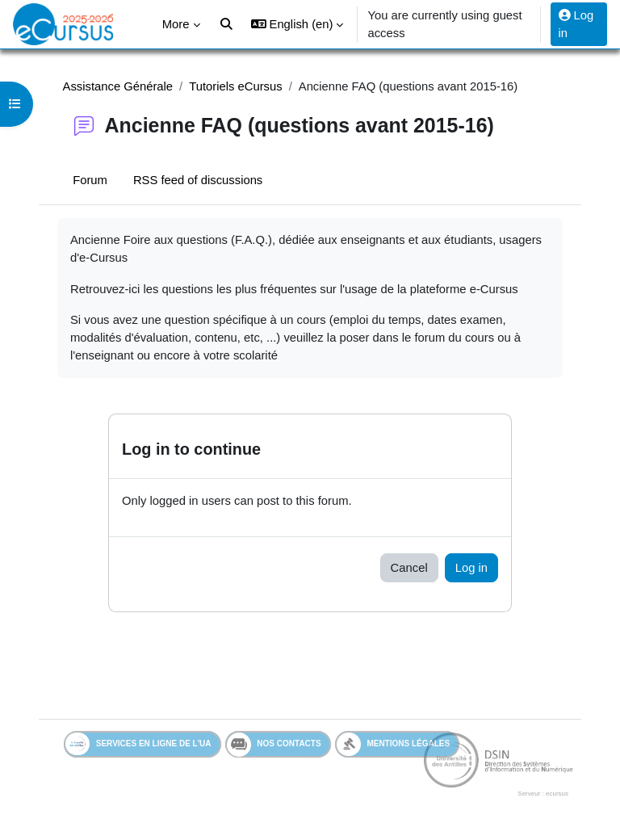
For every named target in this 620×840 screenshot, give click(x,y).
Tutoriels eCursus (235, 86)
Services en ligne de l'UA (138, 744)
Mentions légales (394, 744)
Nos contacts (274, 745)
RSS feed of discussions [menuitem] (198, 180)
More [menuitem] (176, 24)
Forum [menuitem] (90, 180)
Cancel (409, 568)
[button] (297, 24)
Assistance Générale (118, 86)
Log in (576, 24)
